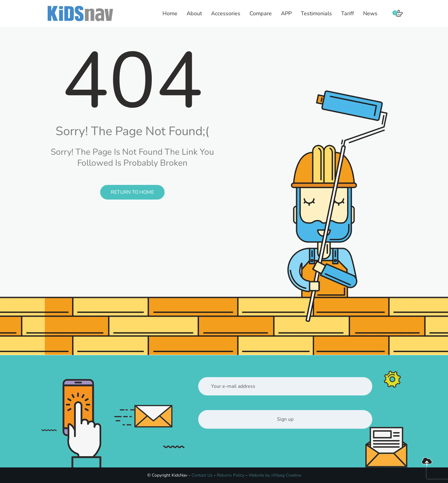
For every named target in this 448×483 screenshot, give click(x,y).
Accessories (226, 13)
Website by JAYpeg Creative (275, 475)
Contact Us (202, 475)
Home (170, 13)
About (194, 13)
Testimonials (316, 13)
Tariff (348, 13)
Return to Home (132, 192)
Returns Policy (231, 475)
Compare (261, 13)
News (370, 13)
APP (286, 13)
